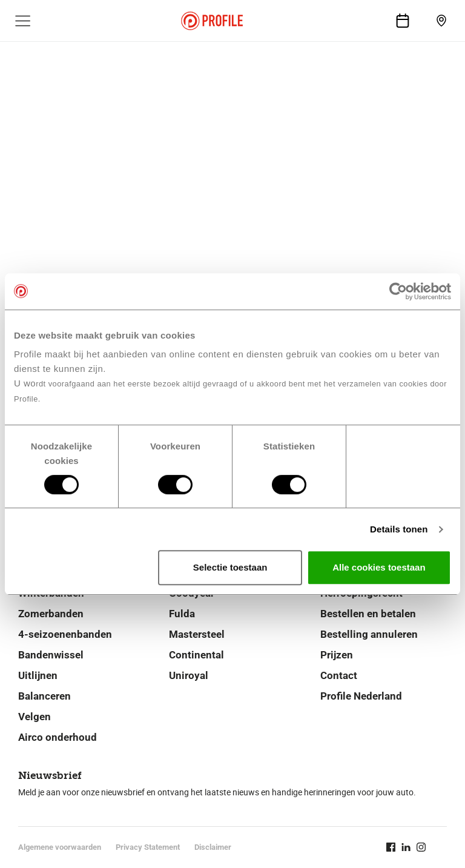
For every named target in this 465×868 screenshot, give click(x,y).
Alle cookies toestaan (379, 567)
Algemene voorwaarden (60, 847)
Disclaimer (213, 847)
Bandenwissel (51, 655)
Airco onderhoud (58, 737)
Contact (339, 675)
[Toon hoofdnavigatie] (23, 21)
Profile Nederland (361, 696)
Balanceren (45, 696)
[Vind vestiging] (441, 21)
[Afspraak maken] (403, 21)
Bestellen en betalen (368, 614)
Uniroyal (189, 675)
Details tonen (399, 529)
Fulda (182, 614)
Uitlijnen (38, 675)
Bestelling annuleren (369, 634)
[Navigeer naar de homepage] (212, 21)
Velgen (35, 717)
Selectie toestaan (230, 567)
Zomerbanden (51, 614)
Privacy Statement (148, 847)
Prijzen (337, 655)
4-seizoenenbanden (65, 634)
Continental (196, 655)
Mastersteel (197, 634)
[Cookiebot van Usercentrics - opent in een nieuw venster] (398, 291)
